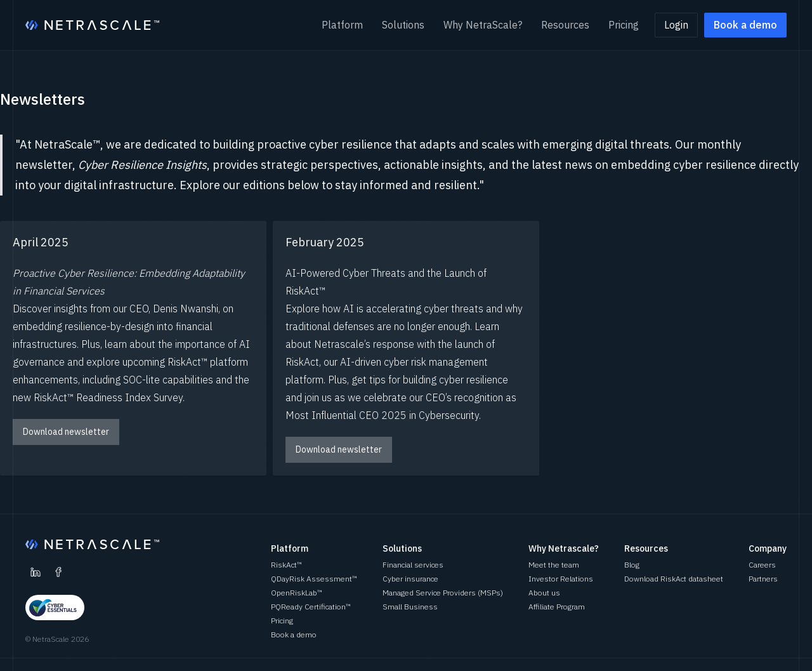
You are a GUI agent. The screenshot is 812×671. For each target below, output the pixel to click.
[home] (92, 25)
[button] (342, 25)
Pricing (624, 25)
